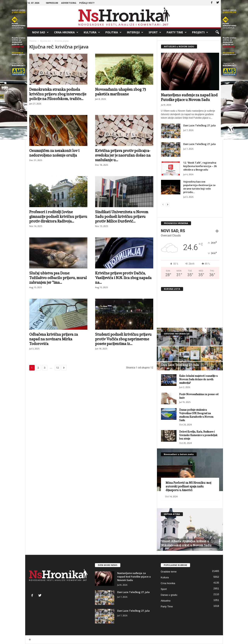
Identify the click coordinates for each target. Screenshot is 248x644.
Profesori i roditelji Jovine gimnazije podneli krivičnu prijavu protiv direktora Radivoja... (58, 216)
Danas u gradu (169, 595)
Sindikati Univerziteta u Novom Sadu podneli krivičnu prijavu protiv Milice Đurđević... (122, 216)
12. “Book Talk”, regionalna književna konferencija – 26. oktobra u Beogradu (200, 166)
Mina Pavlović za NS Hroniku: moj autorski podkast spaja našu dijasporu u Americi (188, 486)
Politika (113, 32)
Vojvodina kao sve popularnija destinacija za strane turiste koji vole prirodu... (199, 187)
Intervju (135, 32)
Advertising (69, 3)
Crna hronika (66, 32)
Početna (33, 41)
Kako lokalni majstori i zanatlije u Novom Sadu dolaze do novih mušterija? (198, 379)
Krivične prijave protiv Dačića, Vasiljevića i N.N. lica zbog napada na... (123, 278)
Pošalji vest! (87, 3)
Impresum (52, 3)
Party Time (177, 32)
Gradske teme (169, 572)
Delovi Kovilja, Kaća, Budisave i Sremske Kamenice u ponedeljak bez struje (198, 435)
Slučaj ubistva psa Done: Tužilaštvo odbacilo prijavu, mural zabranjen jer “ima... (58, 278)
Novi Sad (40, 32)
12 (57, 368)
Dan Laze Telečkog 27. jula (199, 125)
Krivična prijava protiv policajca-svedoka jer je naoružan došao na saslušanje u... (123, 155)
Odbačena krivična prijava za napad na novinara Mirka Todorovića (54, 339)
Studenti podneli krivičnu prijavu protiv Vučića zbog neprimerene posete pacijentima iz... (123, 339)
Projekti (200, 32)
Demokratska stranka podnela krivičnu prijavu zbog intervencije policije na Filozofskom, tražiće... (58, 94)
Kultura (92, 32)
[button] (217, 32)
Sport (155, 32)
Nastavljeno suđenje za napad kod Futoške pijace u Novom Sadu (134, 577)
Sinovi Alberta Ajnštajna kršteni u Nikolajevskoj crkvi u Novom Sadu (186, 543)
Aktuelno (166, 601)
